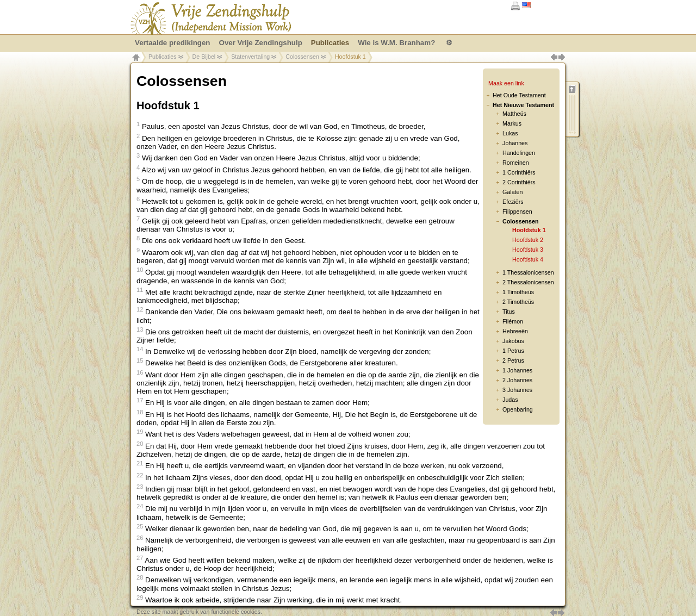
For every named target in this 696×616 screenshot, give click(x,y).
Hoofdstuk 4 (528, 259)
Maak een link (506, 83)
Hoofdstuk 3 (528, 250)
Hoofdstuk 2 (528, 240)
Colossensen (302, 57)
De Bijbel (204, 57)
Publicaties (163, 57)
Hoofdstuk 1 (529, 230)
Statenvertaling (250, 57)
